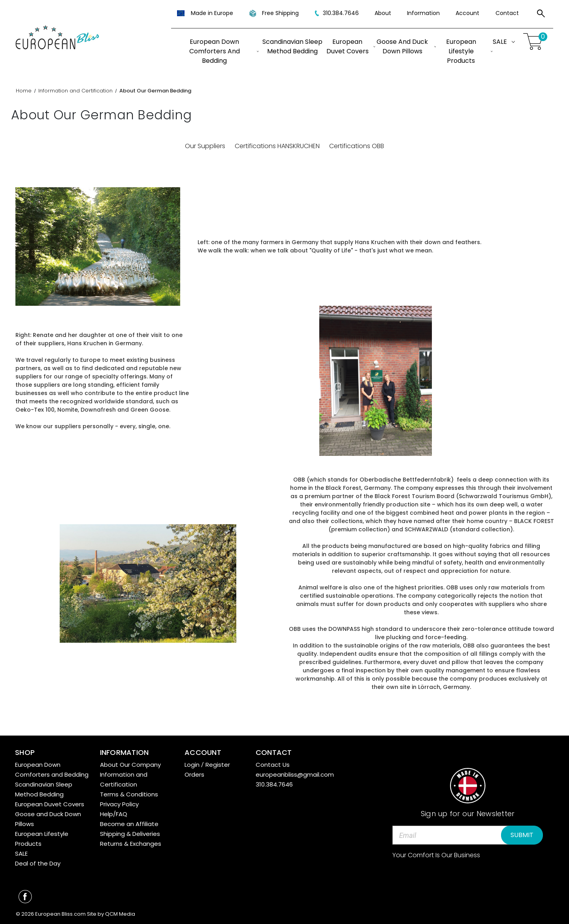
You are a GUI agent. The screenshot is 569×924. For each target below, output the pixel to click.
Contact (507, 13)
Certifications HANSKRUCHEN (277, 146)
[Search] (541, 15)
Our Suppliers (205, 146)
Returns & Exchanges (131, 844)
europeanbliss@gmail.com (295, 774)
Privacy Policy (119, 804)
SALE (504, 42)
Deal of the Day (38, 863)
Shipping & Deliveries (130, 834)
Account (467, 13)
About (383, 13)
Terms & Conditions (129, 794)
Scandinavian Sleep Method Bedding (292, 46)
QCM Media (120, 914)
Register (218, 765)
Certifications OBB (357, 146)
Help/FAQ (114, 814)
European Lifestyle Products (469, 51)
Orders (194, 774)
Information (423, 13)
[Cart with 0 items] (534, 42)
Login (192, 765)
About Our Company (130, 765)
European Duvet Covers (351, 46)
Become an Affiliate (129, 824)
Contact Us (273, 765)
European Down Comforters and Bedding (224, 51)
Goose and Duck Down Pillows (406, 46)
